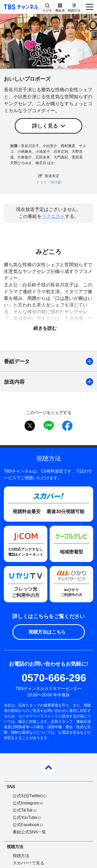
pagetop (48, 767)
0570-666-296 (54, 678)
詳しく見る (45, 126)
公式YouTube (25, 817)
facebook (67, 426)
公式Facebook (26, 825)
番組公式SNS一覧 (29, 832)
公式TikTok (23, 810)
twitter (30, 426)
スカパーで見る (28, 863)
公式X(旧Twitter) (28, 796)
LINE (49, 426)
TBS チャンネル (20, 7)
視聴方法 (74, 10)
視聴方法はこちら (47, 632)
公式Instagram (26, 803)
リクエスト (53, 216)
